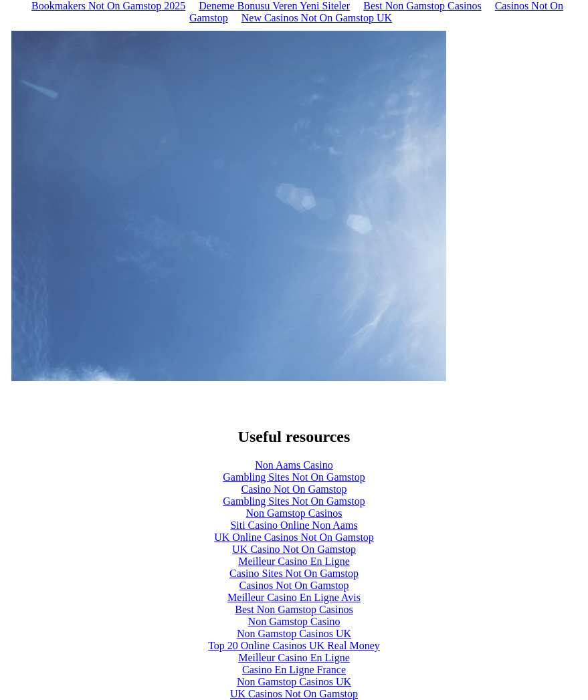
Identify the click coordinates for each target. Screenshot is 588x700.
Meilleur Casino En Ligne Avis (294, 597)
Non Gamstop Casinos (294, 513)
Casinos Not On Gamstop (294, 585)
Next (448, 394)
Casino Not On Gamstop (294, 489)
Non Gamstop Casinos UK (294, 633)
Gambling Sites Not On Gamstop (294, 477)
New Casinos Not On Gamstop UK (317, 18)
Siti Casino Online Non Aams (294, 525)
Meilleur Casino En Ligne (294, 561)
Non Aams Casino (294, 465)
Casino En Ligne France (294, 670)
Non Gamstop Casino (294, 621)
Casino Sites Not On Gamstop (294, 573)
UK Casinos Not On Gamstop (294, 694)
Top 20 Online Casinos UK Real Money (294, 646)
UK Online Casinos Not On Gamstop (294, 537)
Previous (16, 394)
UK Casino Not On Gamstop (294, 549)
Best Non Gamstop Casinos (294, 609)
